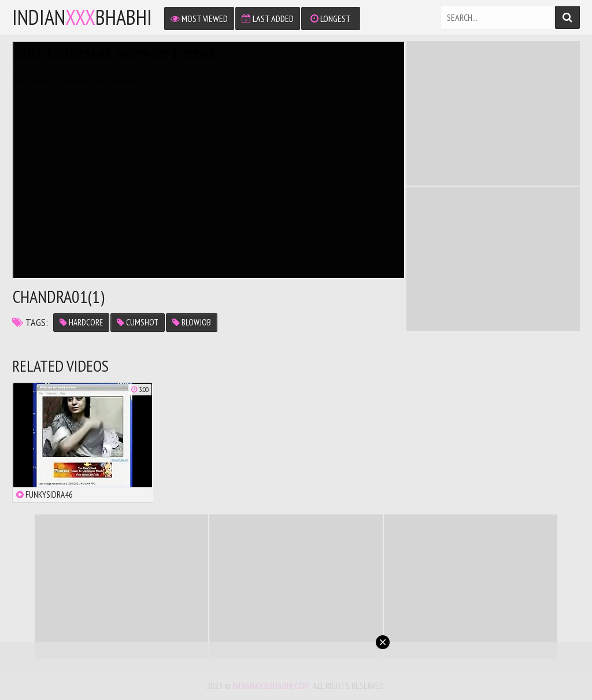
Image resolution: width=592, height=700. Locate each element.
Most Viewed (199, 18)
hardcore (81, 322)
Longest (331, 18)
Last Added (268, 18)
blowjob (192, 322)
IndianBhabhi (82, 17)
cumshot (138, 322)
